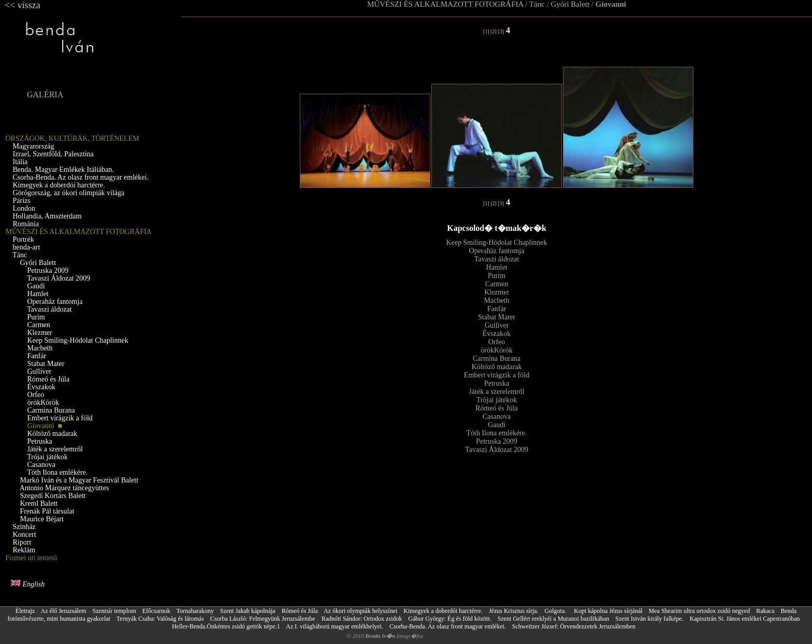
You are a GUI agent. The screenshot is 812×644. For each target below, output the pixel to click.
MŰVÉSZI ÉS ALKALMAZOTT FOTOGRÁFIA (445, 4)
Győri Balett (570, 4)
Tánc (537, 4)
